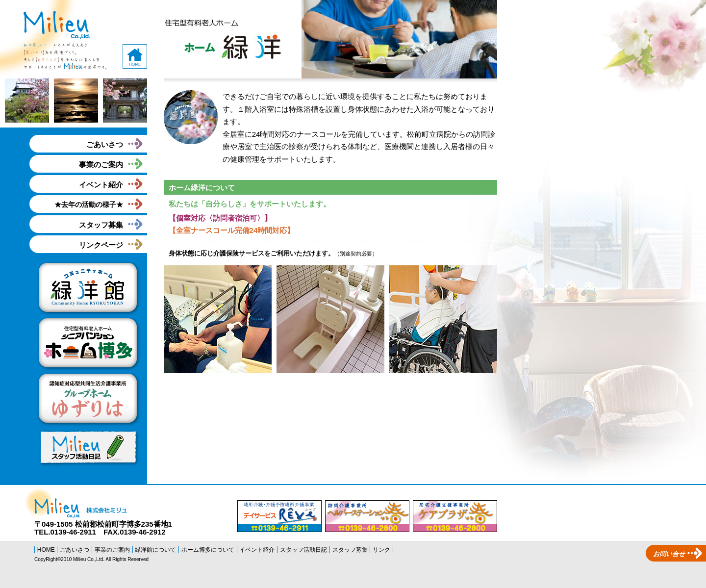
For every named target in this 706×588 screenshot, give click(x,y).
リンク (381, 550)
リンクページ (101, 245)
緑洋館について (155, 550)
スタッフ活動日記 (303, 550)
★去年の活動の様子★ (89, 205)
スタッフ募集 (101, 225)
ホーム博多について (208, 550)
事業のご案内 (101, 165)
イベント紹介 (101, 185)
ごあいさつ (105, 144)
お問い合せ (669, 554)
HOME (46, 550)
